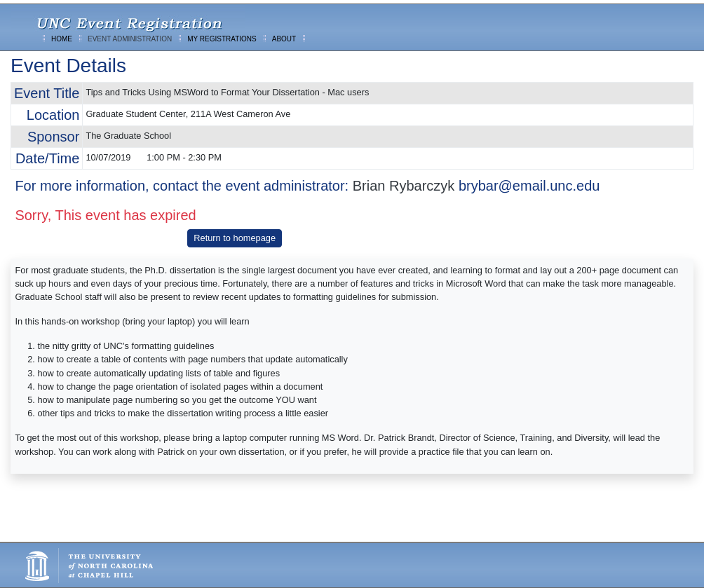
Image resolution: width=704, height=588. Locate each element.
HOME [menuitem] (62, 39)
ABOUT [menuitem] (284, 39)
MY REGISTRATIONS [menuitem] (222, 39)
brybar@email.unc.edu (529, 186)
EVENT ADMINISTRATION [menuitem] (130, 39)
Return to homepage (235, 238)
